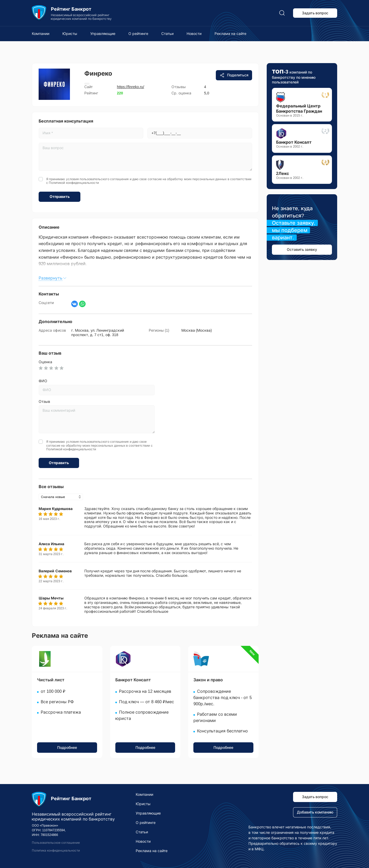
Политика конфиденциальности (56, 851)
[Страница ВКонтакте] (75, 304)
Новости (194, 34)
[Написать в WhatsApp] (82, 304)
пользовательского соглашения (104, 179)
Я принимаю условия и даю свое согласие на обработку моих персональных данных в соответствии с (149, 181)
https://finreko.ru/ (130, 87)
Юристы (70, 34)
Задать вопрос (315, 13)
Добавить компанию (315, 812)
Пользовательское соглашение (56, 843)
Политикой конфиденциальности (74, 183)
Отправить (60, 197)
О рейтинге (138, 34)
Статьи (167, 34)
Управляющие (103, 34)
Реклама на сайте (230, 34)
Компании (41, 34)
